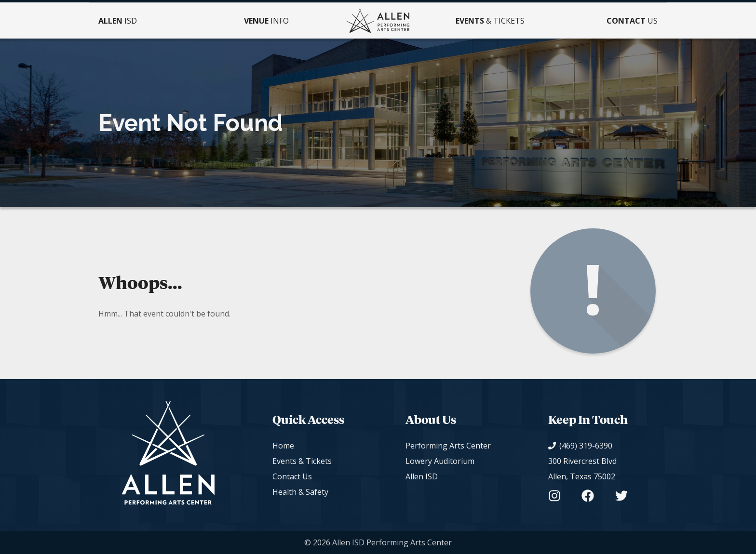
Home (283, 446)
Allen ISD (422, 476)
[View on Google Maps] (588, 469)
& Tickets (490, 21)
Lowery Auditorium (440, 461)
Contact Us (292, 476)
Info (266, 21)
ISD (118, 21)
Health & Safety (300, 492)
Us (632, 21)
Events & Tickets (302, 461)
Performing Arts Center (448, 446)
